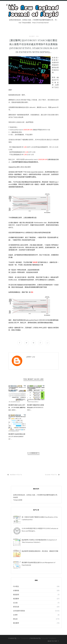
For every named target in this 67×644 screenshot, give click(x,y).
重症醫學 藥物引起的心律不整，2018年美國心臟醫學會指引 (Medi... (17, 407)
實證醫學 (16, 599)
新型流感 (16, 607)
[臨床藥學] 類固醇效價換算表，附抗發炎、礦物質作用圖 (40, 551)
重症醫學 (32, 36)
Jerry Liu (31, 357)
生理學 (15, 615)
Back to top (53, 641)
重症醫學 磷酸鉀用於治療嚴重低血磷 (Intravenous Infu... (36, 407)
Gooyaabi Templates (49, 638)
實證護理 (16, 595)
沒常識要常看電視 (19, 611)
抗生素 (15, 603)
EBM (37, 36)
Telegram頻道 (18, 500)
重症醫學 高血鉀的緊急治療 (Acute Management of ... (17, 437)
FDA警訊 (16, 586)
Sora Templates (23, 638)
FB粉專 (15, 497)
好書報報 (16, 590)
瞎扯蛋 (15, 619)
